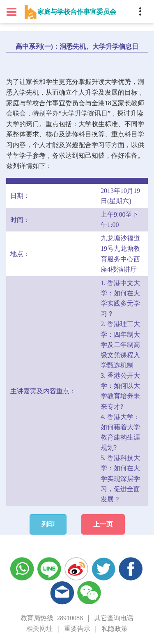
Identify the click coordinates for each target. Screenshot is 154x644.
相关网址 (39, 629)
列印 (48, 524)
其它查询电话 (114, 618)
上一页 (103, 524)
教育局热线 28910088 (52, 618)
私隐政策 (115, 629)
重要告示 (77, 629)
